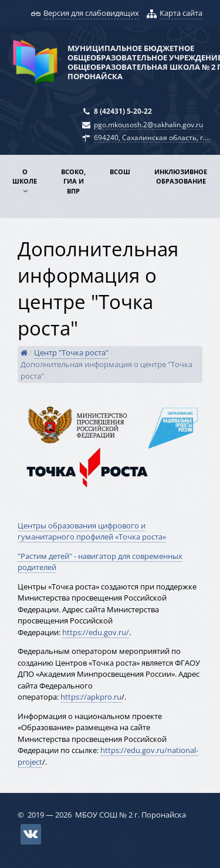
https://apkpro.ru (91, 697)
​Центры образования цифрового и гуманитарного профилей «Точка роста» (92, 531)
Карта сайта (181, 13)
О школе (25, 177)
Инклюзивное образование (181, 177)
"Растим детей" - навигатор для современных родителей (100, 562)
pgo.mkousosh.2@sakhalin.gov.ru (148, 124)
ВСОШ (120, 172)
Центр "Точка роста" (71, 352)
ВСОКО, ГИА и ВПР (73, 181)
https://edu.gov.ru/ (96, 632)
